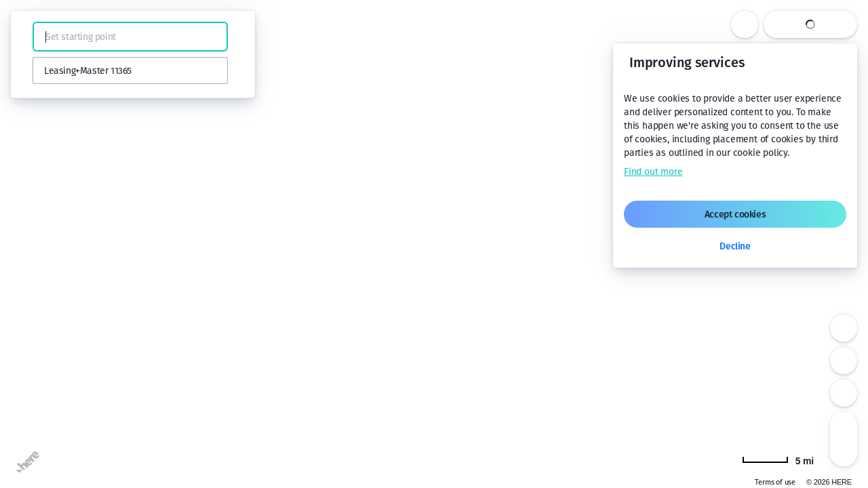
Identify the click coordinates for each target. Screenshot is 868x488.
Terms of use (775, 482)
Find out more (653, 172)
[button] (28, 37)
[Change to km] (778, 460)
